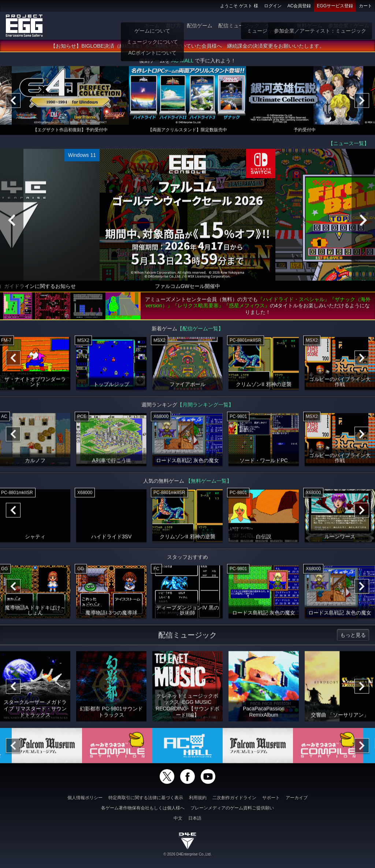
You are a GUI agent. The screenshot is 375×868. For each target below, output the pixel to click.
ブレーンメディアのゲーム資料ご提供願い (232, 808)
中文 (178, 818)
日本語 (195, 818)
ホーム (152, 26)
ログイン (273, 6)
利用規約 (198, 798)
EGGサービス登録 (335, 6)
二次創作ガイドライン (234, 798)
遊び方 (173, 26)
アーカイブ (297, 798)
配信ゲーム (200, 26)
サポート (271, 798)
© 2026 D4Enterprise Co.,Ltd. (187, 854)
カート (365, 6)
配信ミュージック (239, 26)
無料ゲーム (309, 26)
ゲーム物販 (278, 26)
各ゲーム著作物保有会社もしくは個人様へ (143, 808)
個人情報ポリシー (85, 798)
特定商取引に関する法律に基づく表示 (146, 798)
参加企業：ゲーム (349, 26)
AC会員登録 (299, 6)
